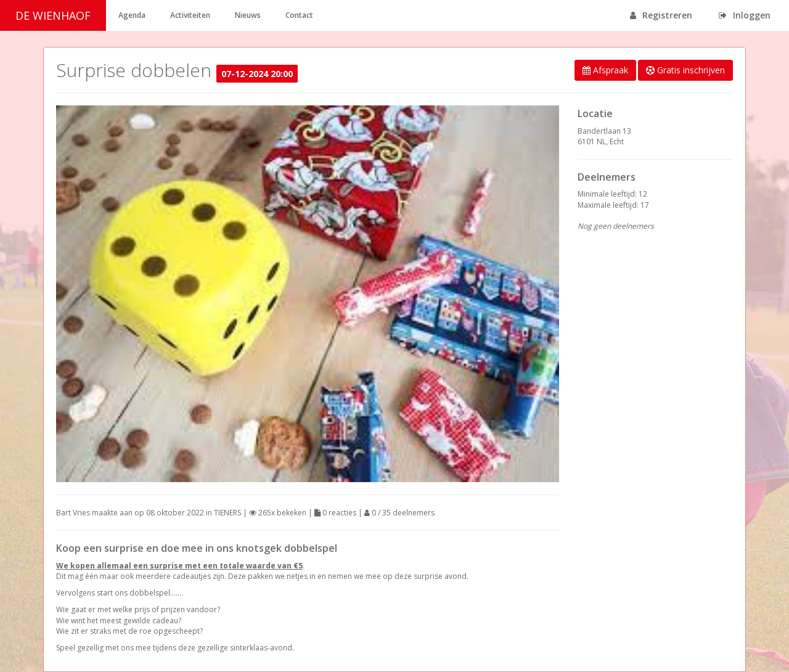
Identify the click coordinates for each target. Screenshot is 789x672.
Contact (299, 15)
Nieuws (248, 15)
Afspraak (605, 70)
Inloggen (745, 15)
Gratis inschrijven (685, 70)
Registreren (661, 15)
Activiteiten (190, 15)
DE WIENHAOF (53, 15)
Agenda (132, 15)
